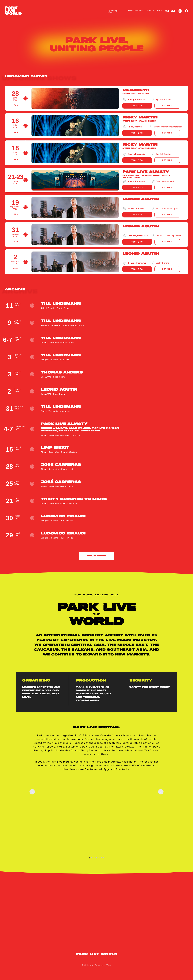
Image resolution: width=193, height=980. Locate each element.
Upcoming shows (113, 12)
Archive (150, 11)
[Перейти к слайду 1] (89, 858)
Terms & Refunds (135, 11)
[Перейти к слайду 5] (99, 858)
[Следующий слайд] (161, 817)
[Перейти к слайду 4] (96, 858)
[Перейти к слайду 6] (101, 858)
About (160, 11)
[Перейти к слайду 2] (92, 858)
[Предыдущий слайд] (32, 817)
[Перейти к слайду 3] (94, 858)
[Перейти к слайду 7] (104, 858)
